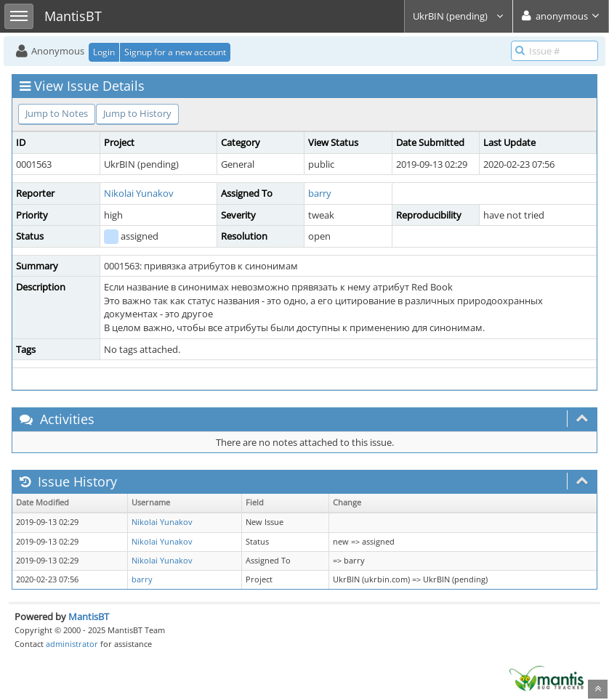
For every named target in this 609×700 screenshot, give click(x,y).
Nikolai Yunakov (139, 193)
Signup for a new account (175, 52)
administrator (72, 644)
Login (104, 52)
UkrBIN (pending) (459, 16)
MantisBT (89, 616)
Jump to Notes (57, 113)
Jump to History (137, 113)
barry (320, 193)
